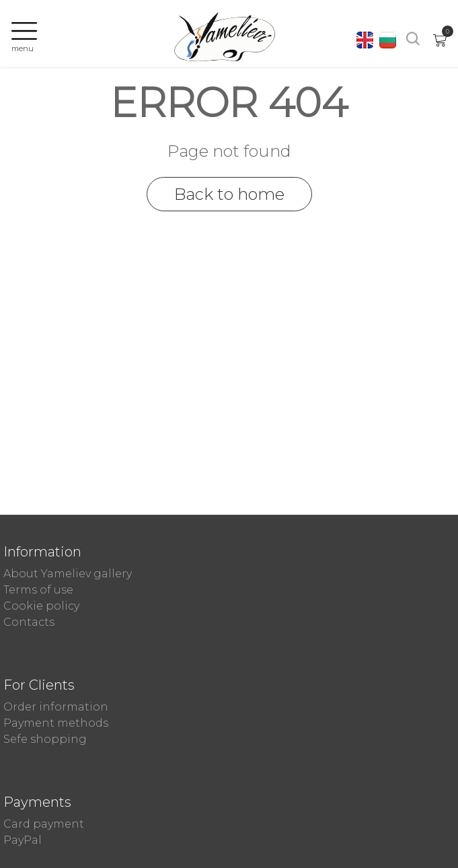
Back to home (229, 194)
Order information (56, 707)
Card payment (44, 824)
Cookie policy (41, 606)
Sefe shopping (45, 739)
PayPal (23, 840)
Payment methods (56, 723)
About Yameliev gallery (68, 574)
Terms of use (38, 590)
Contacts (29, 622)
